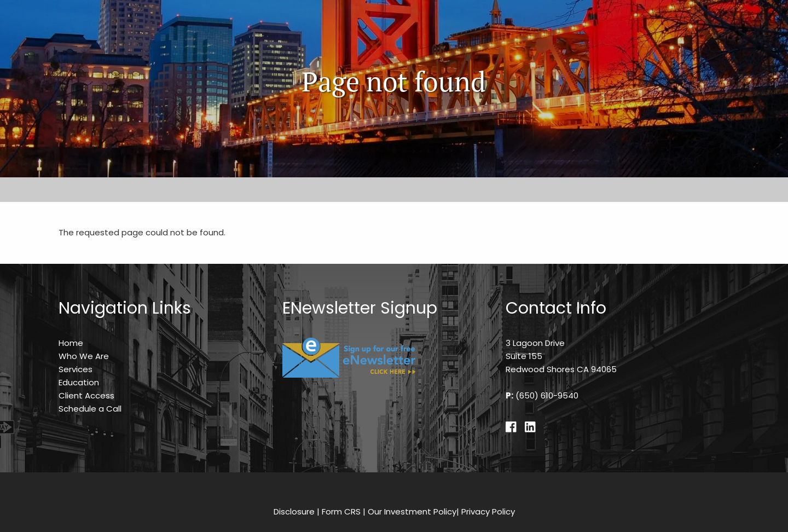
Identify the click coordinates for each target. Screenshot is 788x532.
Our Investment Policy (412, 511)
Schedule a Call (90, 409)
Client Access (86, 395)
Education (79, 382)
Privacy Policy (488, 511)
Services (76, 369)
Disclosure (294, 511)
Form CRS (341, 511)
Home (71, 343)
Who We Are (84, 356)
